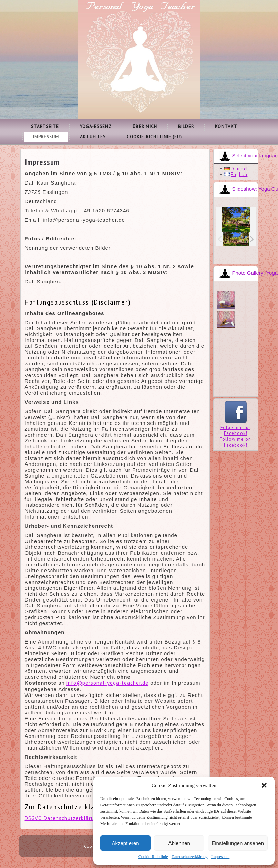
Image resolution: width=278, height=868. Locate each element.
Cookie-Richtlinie (153, 857)
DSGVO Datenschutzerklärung (63, 818)
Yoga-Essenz (96, 127)
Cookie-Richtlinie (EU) (154, 137)
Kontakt (226, 127)
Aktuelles (93, 137)
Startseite (45, 127)
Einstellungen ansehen (238, 843)
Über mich (145, 127)
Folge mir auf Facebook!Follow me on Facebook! (235, 433)
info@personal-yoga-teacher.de (107, 683)
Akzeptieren (125, 843)
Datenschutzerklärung (190, 857)
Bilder (186, 127)
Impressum (220, 857)
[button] (264, 785)
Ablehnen (179, 843)
